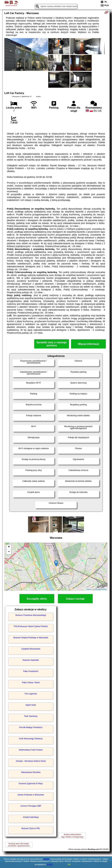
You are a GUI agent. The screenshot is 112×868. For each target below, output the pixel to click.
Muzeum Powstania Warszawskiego (31, 615)
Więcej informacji (88, 344)
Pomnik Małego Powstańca (31, 727)
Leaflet (88, 589)
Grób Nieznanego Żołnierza (31, 739)
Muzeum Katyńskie (31, 660)
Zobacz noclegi (75, 599)
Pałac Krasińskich (31, 671)
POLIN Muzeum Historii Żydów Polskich (31, 626)
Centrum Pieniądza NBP (31, 806)
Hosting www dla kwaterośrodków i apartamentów (19, 845)
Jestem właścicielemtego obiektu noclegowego (72, 836)
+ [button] (9, 547)
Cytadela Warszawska (31, 649)
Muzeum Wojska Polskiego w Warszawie (31, 638)
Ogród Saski (31, 705)
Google (46, 859)
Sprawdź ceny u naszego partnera (52, 344)
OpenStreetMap (100, 589)
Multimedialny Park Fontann (31, 750)
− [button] (9, 552)
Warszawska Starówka (31, 772)
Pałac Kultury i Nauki (31, 683)
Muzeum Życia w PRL (31, 828)
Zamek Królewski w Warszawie (31, 795)
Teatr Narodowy (31, 716)
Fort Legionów (31, 694)
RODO (50, 864)
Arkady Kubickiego (31, 817)
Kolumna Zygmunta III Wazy (31, 784)
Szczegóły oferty (37, 599)
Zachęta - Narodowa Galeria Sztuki (31, 761)
